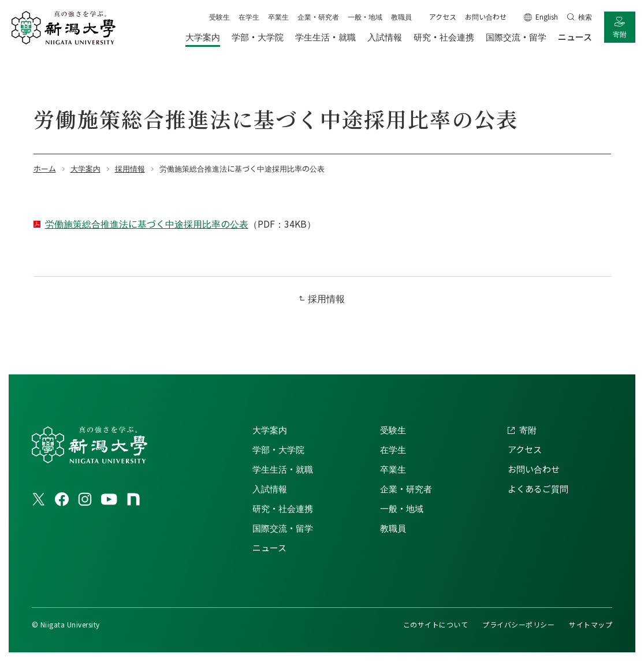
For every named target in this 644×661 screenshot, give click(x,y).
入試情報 (270, 489)
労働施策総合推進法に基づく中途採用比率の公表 (147, 224)
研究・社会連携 (283, 508)
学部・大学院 (278, 449)
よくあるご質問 (538, 489)
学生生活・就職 (283, 469)
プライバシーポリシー (518, 624)
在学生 (249, 16)
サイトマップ (591, 624)
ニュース (269, 547)
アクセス (443, 16)
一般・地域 (365, 16)
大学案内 (270, 430)
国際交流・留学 (283, 528)
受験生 (219, 16)
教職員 (401, 16)
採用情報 (326, 298)
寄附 (620, 34)
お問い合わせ (486, 16)
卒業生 (278, 16)
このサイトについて (435, 624)
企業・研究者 (318, 16)
